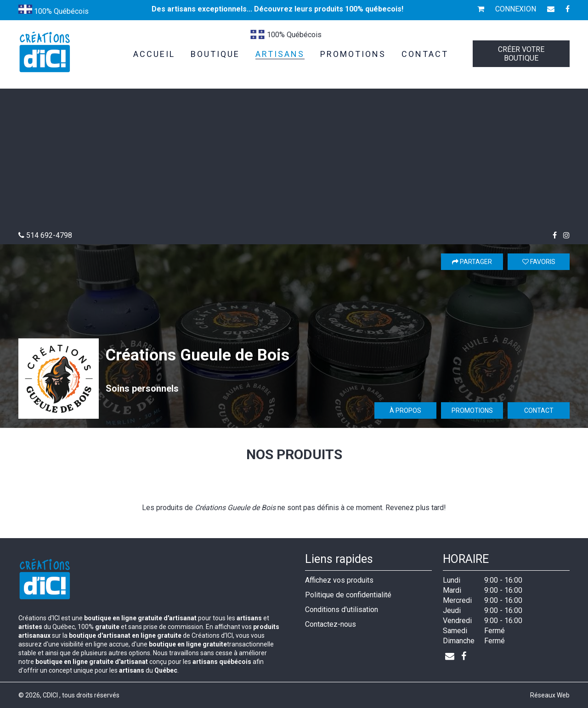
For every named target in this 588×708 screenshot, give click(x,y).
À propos (405, 410)
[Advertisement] (294, 162)
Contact (539, 410)
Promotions (472, 410)
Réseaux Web (550, 695)
